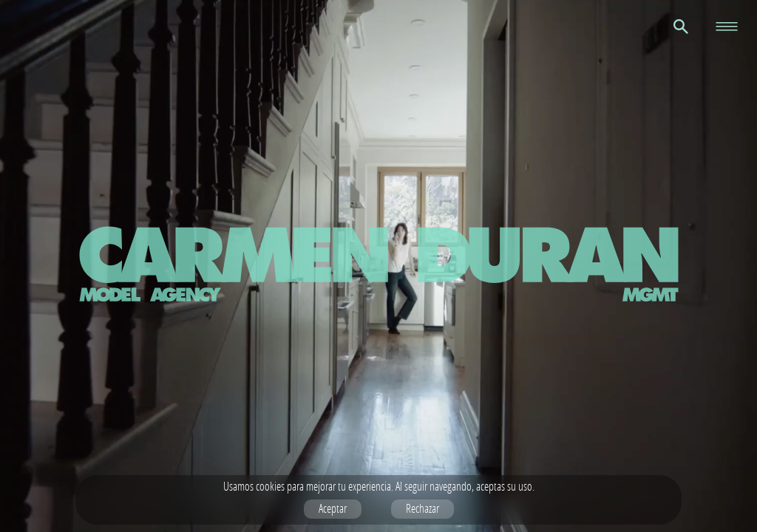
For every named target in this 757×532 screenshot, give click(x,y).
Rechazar (422, 508)
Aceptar (333, 508)
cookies (270, 486)
